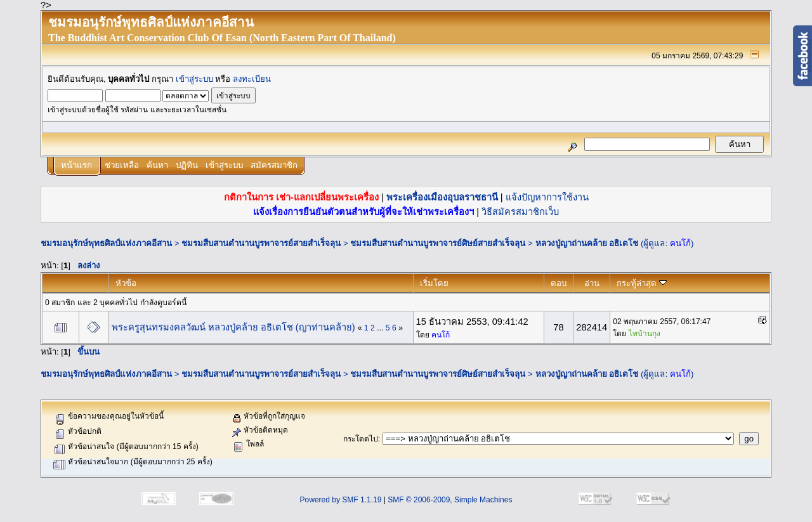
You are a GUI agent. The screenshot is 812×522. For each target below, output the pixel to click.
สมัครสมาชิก (274, 165)
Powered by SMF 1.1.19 (341, 500)
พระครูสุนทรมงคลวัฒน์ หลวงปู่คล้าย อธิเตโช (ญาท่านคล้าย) (233, 327)
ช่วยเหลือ (122, 165)
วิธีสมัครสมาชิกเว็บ (520, 212)
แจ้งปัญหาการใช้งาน (547, 197)
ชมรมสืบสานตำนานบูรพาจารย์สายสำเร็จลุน (261, 243)
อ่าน (592, 283)
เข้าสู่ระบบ (194, 79)
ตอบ (559, 283)
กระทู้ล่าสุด (642, 283)
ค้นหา (157, 165)
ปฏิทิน (187, 165)
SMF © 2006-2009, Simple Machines (450, 500)
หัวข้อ (126, 283)
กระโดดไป (361, 439)
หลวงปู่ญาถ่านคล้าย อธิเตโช (587, 243)
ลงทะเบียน (252, 79)
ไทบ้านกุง (645, 334)
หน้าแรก (76, 165)
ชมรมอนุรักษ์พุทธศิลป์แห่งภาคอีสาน (106, 243)
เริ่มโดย (434, 283)
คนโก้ (680, 243)
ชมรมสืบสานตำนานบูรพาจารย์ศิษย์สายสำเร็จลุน (438, 243)
